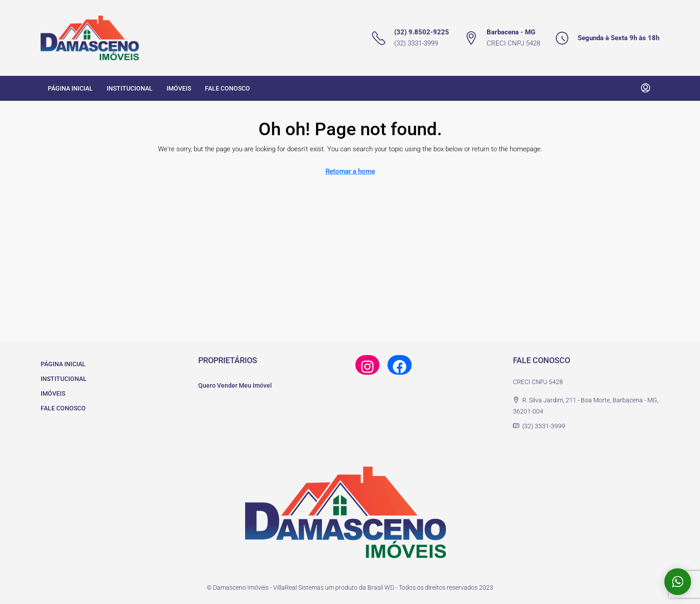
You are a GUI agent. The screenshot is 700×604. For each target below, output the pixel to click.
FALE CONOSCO (227, 88)
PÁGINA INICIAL (70, 88)
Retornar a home (350, 171)
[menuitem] (646, 88)
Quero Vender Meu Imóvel (235, 385)
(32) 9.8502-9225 (422, 32)
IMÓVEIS (179, 88)
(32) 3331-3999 (416, 43)
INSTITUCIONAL (130, 88)
